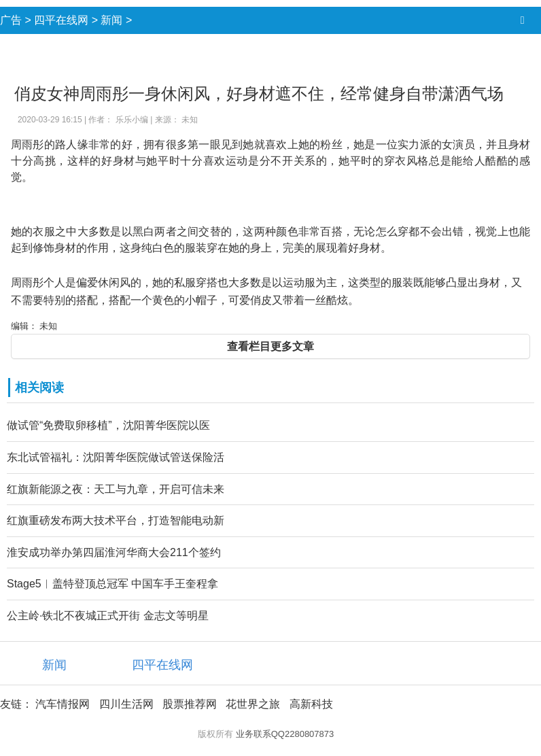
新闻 (111, 20)
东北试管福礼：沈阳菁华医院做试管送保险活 (116, 457)
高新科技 (311, 704)
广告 (11, 20)
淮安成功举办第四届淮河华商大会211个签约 (114, 552)
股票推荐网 (190, 704)
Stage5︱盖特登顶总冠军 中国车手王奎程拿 (112, 584)
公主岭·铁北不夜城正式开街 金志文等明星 (108, 616)
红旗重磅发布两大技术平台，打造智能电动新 (116, 520)
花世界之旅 (253, 704)
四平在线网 (61, 20)
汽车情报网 (63, 704)
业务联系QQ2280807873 (285, 734)
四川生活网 (126, 704)
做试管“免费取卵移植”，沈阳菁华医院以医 (108, 425)
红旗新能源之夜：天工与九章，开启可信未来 (116, 489)
